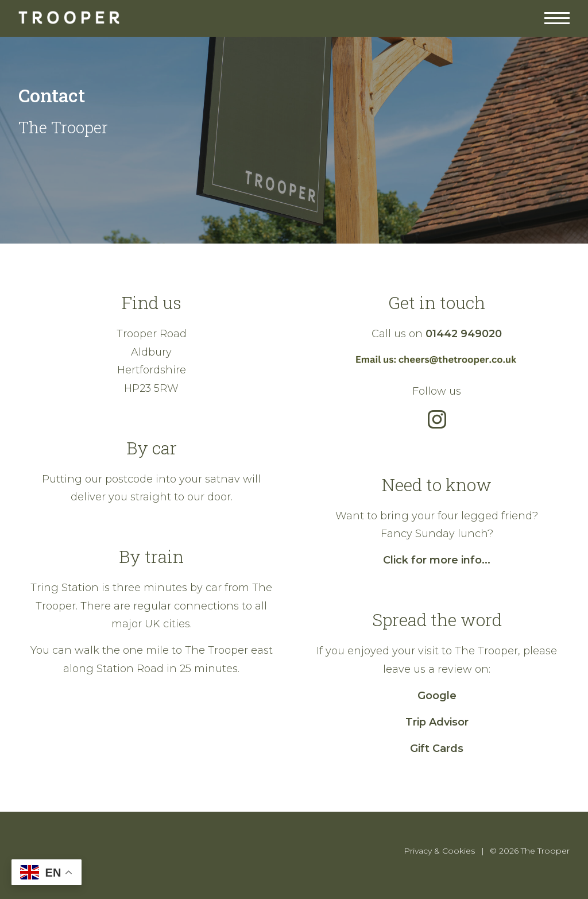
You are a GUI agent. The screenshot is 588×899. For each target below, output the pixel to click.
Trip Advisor (437, 722)
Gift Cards (437, 748)
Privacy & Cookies (439, 851)
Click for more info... (437, 560)
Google (437, 696)
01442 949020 (464, 334)
